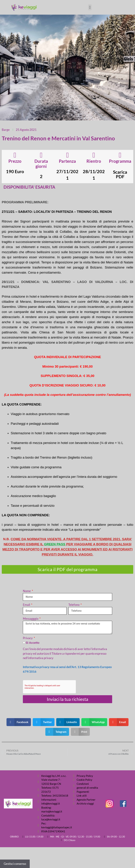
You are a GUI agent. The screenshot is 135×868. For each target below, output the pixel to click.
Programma (120, 161)
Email (27, 605)
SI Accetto (33, 643)
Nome (27, 591)
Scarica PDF (120, 174)
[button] (90, 7)
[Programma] (120, 155)
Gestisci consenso (15, 864)
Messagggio (31, 619)
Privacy (28, 638)
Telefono (74, 605)
